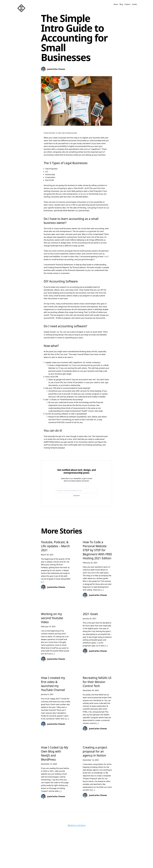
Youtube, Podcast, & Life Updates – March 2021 (55, 546)
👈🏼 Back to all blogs (76, 825)
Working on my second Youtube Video (52, 618)
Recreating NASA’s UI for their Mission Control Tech (97, 682)
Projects (127, 4)
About (116, 4)
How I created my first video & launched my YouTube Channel (53, 684)
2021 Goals (90, 614)
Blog (121, 4)
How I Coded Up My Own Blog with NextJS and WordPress (55, 753)
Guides (134, 4)
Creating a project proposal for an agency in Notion (95, 751)
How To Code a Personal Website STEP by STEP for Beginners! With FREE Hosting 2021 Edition (97, 550)
